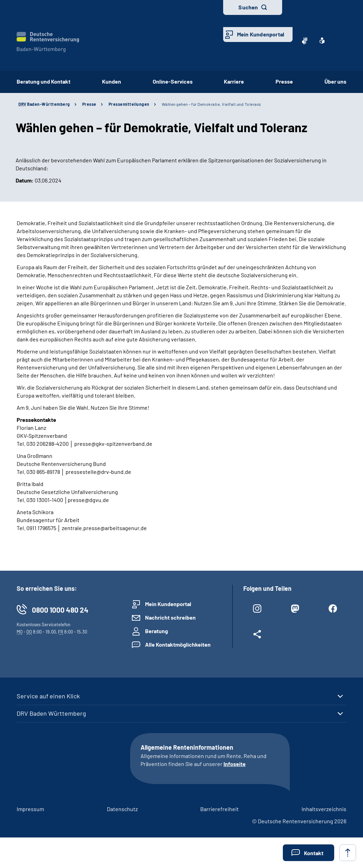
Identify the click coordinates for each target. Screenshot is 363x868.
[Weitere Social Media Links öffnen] (257, 636)
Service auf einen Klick (48, 696)
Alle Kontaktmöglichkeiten (178, 644)
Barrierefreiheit (220, 809)
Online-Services (173, 81)
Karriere (234, 81)
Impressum (30, 809)
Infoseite (235, 764)
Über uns (335, 81)
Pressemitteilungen (129, 104)
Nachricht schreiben (170, 617)
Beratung (157, 631)
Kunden (112, 81)
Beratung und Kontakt (44, 81)
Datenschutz (122, 809)
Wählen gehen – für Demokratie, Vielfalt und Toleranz (211, 104)
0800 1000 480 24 (60, 610)
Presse (284, 81)
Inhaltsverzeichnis (324, 809)
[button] (309, 853)
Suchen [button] (248, 7)
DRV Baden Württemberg (51, 713)
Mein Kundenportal (261, 34)
